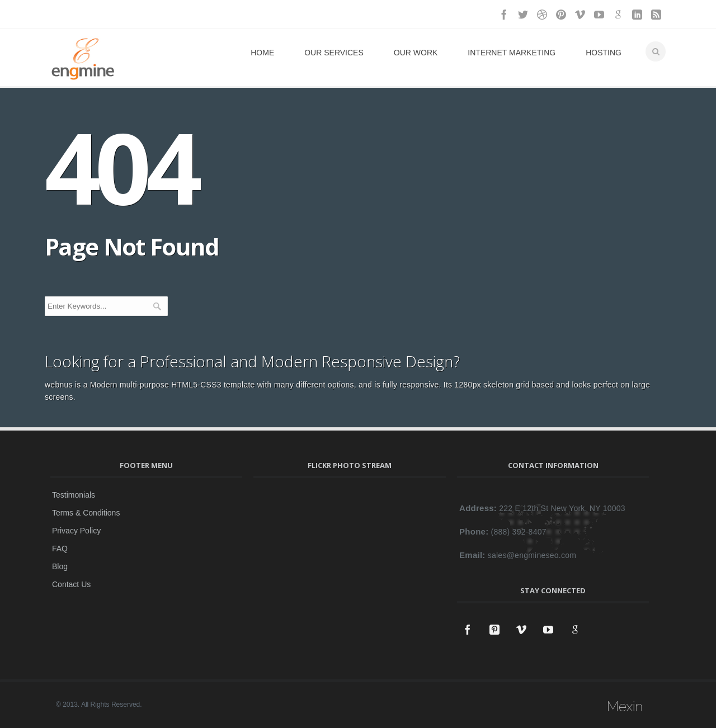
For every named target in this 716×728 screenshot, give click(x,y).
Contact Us (71, 584)
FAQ (60, 549)
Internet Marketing (512, 53)
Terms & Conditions (86, 513)
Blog (60, 566)
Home (262, 53)
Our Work (416, 53)
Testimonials (74, 495)
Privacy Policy (76, 531)
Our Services (334, 53)
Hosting (604, 53)
